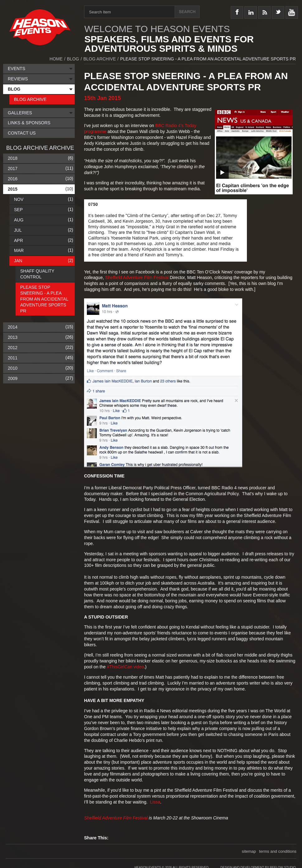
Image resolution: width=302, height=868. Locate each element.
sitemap (249, 851)
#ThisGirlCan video (125, 667)
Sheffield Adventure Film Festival (137, 277)
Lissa (155, 802)
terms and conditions (278, 851)
